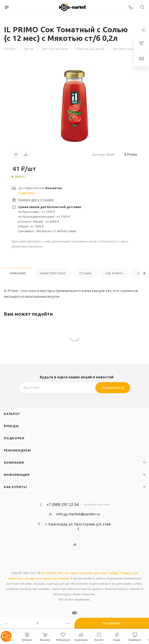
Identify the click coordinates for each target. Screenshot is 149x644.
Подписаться (113, 388)
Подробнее (27, 193)
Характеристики (52, 273)
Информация (17, 475)
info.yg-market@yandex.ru (78, 514)
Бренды (11, 426)
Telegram (75, 545)
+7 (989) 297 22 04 (63, 505)
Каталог (12, 414)
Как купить (115, 273)
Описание (18, 273)
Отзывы (86, 273)
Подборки (14, 438)
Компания (14, 462)
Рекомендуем (17, 450)
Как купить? (16, 487)
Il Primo (131, 154)
